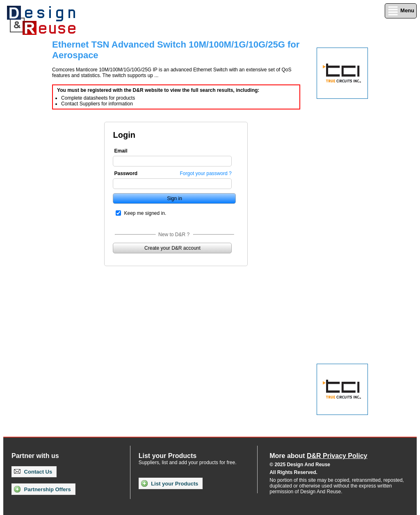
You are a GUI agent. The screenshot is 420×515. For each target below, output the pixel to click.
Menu (401, 11)
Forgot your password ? (206, 173)
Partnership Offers (42, 489)
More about (318, 456)
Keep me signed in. (145, 213)
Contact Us (33, 472)
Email (121, 151)
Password (126, 173)
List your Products (170, 483)
